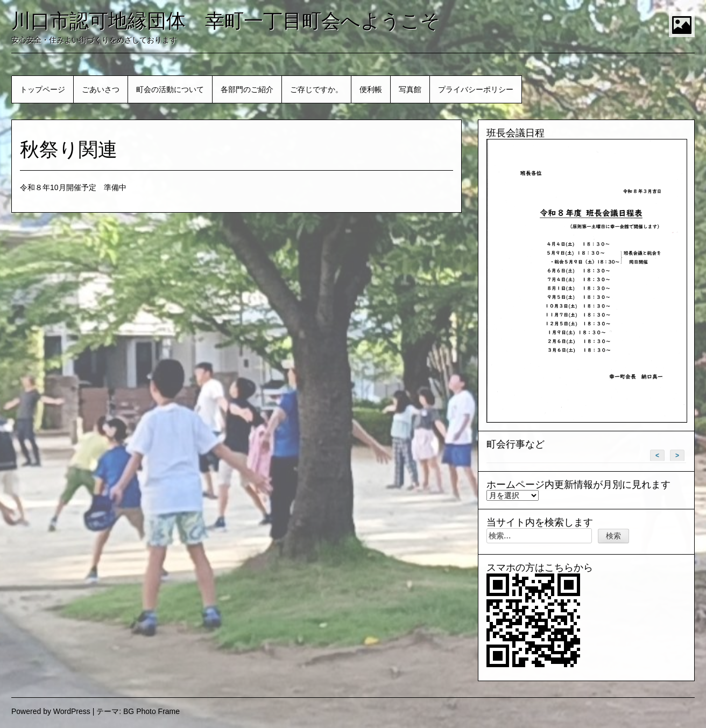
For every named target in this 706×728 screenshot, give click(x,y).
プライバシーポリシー (476, 89)
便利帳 (371, 89)
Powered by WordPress (51, 711)
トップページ (43, 89)
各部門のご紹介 (247, 89)
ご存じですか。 (316, 89)
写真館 (410, 89)
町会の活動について (170, 89)
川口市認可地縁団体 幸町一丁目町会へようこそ (226, 21)
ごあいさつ (101, 89)
